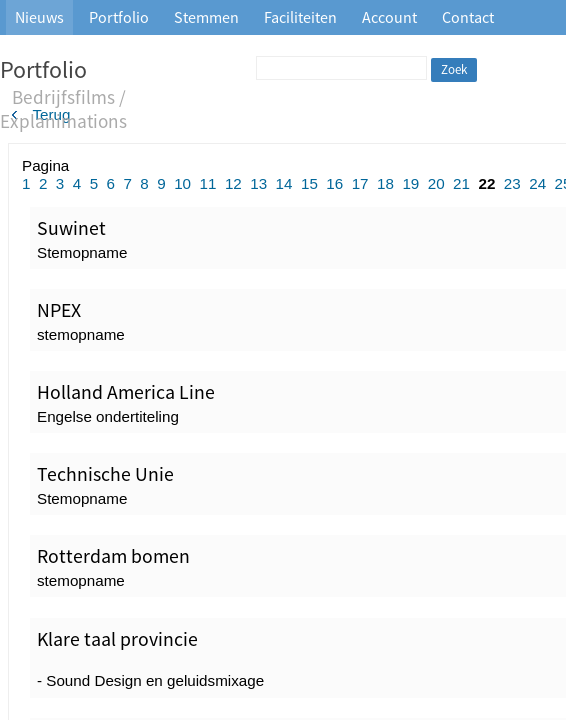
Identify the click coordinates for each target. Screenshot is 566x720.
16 (334, 183)
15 (309, 183)
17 (360, 183)
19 (410, 183)
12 (233, 183)
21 (461, 183)
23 (512, 183)
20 (436, 183)
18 (385, 183)
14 (284, 183)
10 (182, 183)
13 (258, 183)
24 (537, 183)
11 (208, 183)
